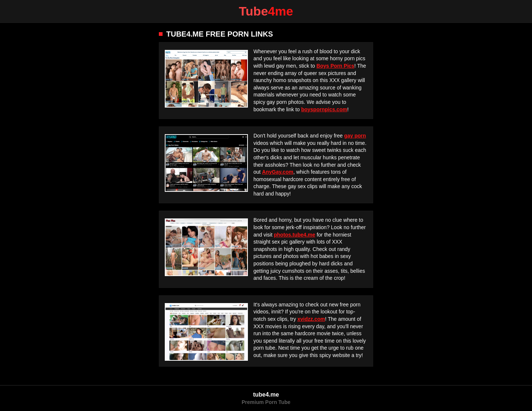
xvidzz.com (311, 319)
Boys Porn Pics (335, 66)
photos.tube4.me (294, 235)
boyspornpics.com (324, 109)
